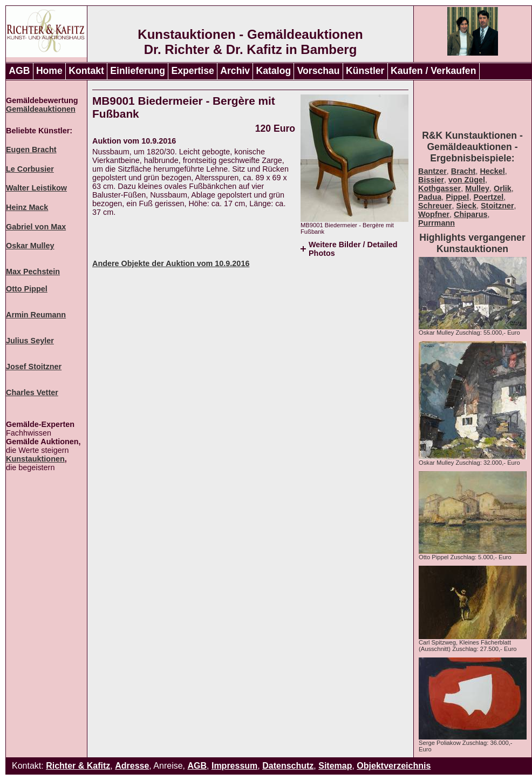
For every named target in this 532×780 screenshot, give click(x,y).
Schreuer (435, 206)
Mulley (477, 188)
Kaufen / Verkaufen (433, 71)
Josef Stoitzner (34, 367)
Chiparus (470, 214)
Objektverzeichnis (394, 766)
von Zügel (467, 180)
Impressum (234, 766)
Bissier (431, 180)
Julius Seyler (30, 341)
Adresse (132, 766)
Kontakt (86, 71)
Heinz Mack (27, 207)
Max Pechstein (33, 272)
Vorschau (319, 71)
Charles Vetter (32, 392)
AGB (19, 71)
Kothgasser (439, 188)
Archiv (235, 71)
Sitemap (335, 766)
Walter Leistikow (36, 188)
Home (49, 71)
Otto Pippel (27, 289)
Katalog (274, 71)
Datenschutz (288, 766)
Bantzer (432, 171)
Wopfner (434, 214)
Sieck (466, 206)
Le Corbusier (30, 169)
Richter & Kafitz (78, 766)
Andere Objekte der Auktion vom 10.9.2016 (171, 263)
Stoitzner (497, 206)
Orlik (503, 188)
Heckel (492, 171)
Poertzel (488, 197)
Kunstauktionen (35, 459)
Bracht (463, 171)
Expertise (193, 71)
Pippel (457, 197)
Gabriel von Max (36, 227)
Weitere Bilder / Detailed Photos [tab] (353, 249)
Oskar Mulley (30, 246)
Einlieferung (138, 71)
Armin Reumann (36, 315)
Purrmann (436, 223)
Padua (430, 197)
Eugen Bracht (31, 150)
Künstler (365, 71)
